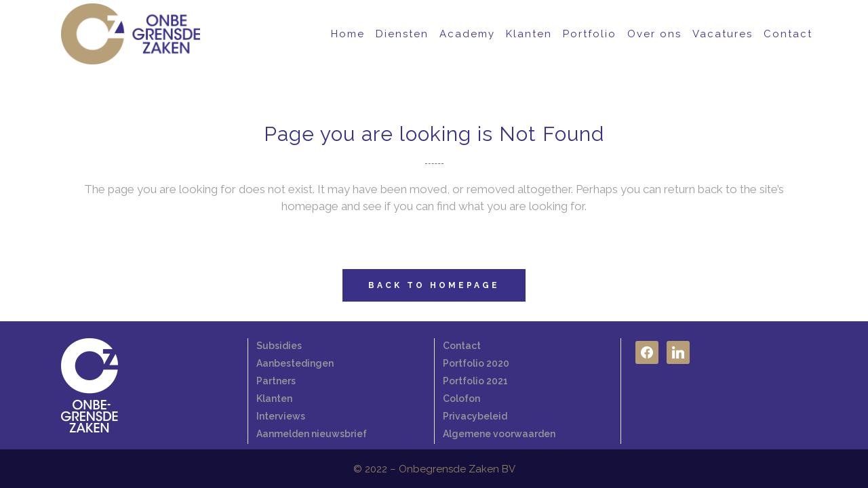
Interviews (281, 416)
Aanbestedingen (295, 363)
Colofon (461, 399)
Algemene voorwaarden (499, 434)
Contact (462, 346)
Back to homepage (434, 285)
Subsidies (279, 346)
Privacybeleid (475, 416)
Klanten (274, 399)
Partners (276, 381)
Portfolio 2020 (476, 363)
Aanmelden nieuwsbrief (312, 434)
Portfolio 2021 (475, 381)
